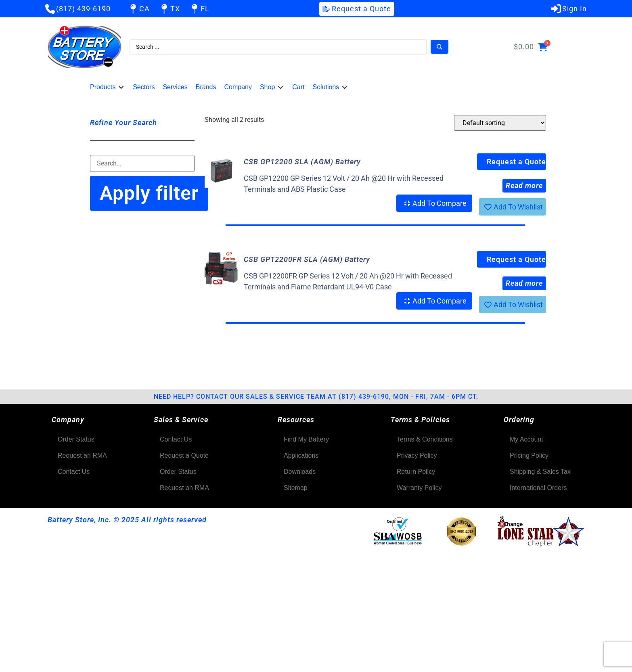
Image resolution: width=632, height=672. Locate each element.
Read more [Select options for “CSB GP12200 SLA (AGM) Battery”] (524, 185)
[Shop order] (500, 123)
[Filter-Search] (142, 163)
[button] (107, 87)
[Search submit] (439, 47)
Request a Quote (516, 162)
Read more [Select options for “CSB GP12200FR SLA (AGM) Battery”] (524, 283)
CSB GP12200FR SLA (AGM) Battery (307, 259)
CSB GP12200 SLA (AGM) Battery (302, 162)
